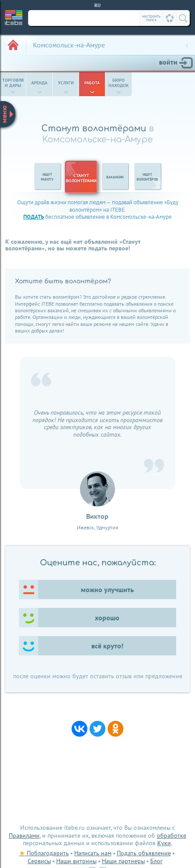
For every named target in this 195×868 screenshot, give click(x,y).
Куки (164, 843)
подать (34, 217)
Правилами (24, 835)
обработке (172, 835)
